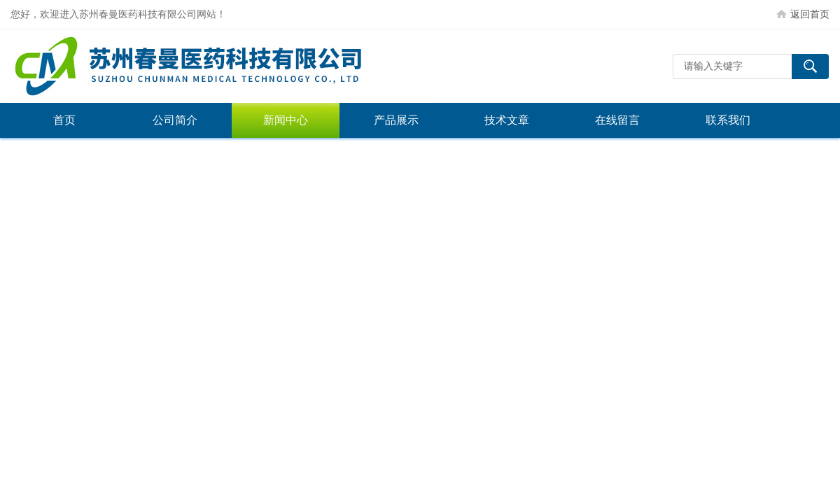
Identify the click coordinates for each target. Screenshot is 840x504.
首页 (64, 120)
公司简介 (175, 120)
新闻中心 (286, 120)
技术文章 (507, 120)
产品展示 (396, 120)
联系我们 (728, 120)
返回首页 (810, 14)
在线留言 (617, 120)
